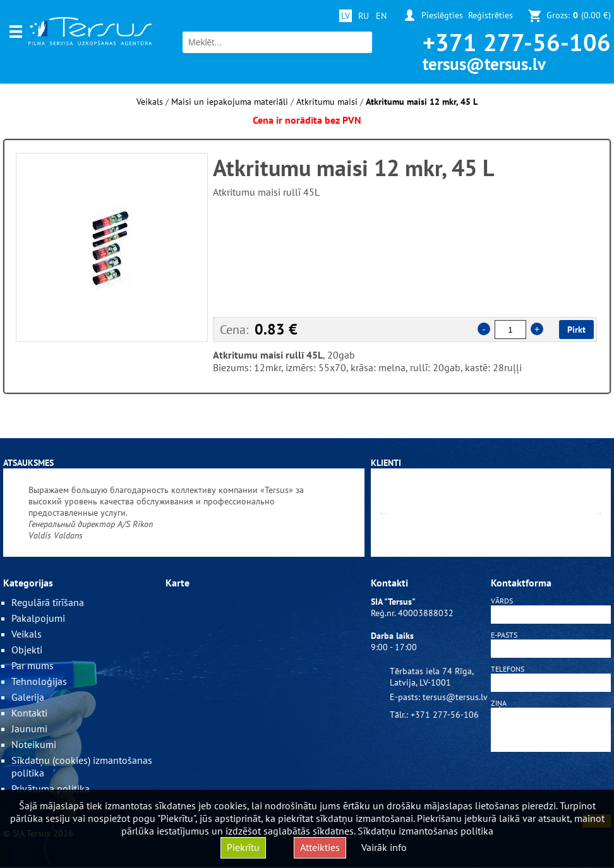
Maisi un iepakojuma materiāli (230, 102)
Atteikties (320, 847)
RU (364, 16)
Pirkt (576, 330)
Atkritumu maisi (327, 102)
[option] (112, 247)
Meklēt (361, 43)
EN (381, 16)
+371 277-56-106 (517, 42)
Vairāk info (384, 847)
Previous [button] (383, 513)
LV (346, 16)
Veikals (150, 102)
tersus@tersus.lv (484, 64)
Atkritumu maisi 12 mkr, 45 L (422, 102)
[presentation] (551, 785)
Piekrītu (243, 847)
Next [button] (598, 513)
